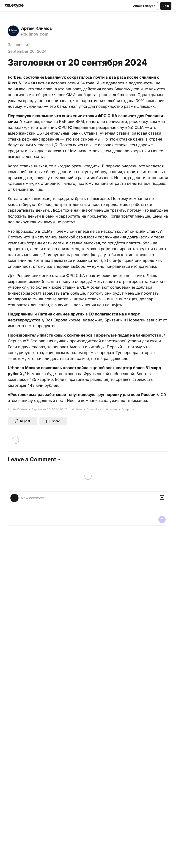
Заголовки (18, 45)
